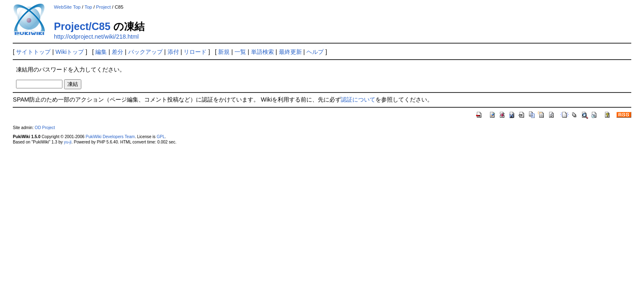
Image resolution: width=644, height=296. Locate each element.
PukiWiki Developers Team (110, 137)
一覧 (240, 52)
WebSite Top (67, 7)
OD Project (45, 128)
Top (89, 7)
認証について (358, 99)
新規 (224, 52)
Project (103, 7)
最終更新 (290, 52)
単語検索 (262, 52)
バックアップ (145, 52)
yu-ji (68, 142)
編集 (101, 52)
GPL (161, 137)
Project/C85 (82, 26)
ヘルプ (315, 52)
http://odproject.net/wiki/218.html (96, 37)
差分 (117, 52)
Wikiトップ (70, 52)
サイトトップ (33, 52)
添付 (173, 52)
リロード (195, 52)
